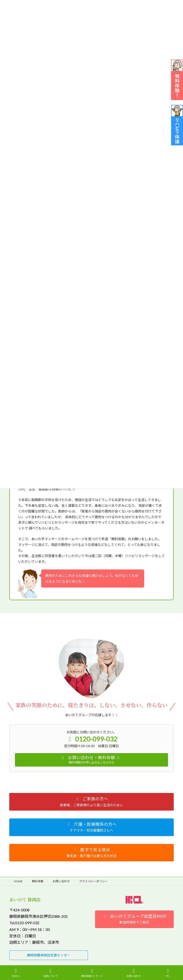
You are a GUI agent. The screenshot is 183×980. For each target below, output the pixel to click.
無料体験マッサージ (92, 973)
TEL (168, 973)
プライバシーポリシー (93, 881)
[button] (91, 802)
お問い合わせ (61, 881)
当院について (51, 973)
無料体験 (38, 881)
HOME (18, 881)
